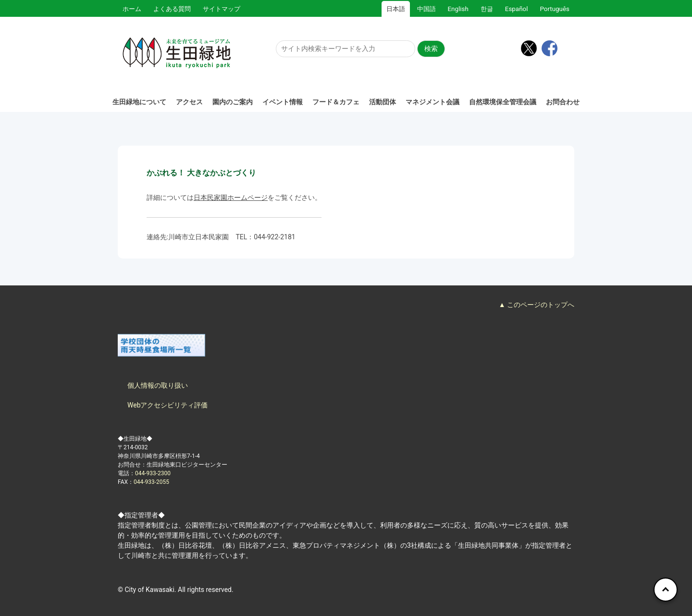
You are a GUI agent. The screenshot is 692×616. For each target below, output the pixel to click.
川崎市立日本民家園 (198, 237)
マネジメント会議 (432, 102)
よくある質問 (172, 9)
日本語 (396, 9)
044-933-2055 (151, 482)
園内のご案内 (233, 102)
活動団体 (383, 102)
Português (555, 9)
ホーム (132, 9)
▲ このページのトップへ (537, 305)
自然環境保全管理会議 (503, 102)
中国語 (426, 9)
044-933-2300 (153, 473)
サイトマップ (222, 9)
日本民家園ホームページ (231, 197)
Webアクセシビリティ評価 (168, 405)
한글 (487, 9)
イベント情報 (283, 102)
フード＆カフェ (336, 102)
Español (517, 9)
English (458, 9)
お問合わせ (563, 102)
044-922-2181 (274, 237)
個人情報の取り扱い (158, 385)
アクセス (189, 102)
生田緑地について (139, 102)
